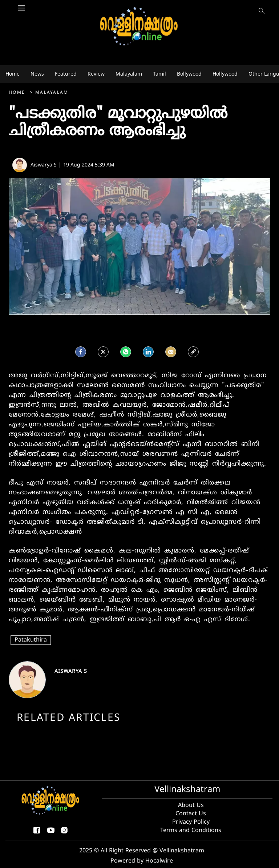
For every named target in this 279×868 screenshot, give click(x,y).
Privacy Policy (191, 822)
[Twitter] (103, 351)
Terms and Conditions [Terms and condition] (191, 831)
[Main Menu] (21, 12)
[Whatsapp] (126, 351)
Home (18, 93)
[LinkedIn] (148, 351)
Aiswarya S (71, 672)
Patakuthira (31, 640)
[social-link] (193, 351)
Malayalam (52, 93)
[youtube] (51, 833)
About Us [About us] (191, 805)
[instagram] (64, 833)
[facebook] (81, 351)
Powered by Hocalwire (142, 861)
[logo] (139, 27)
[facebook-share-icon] (37, 833)
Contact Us (191, 814)
